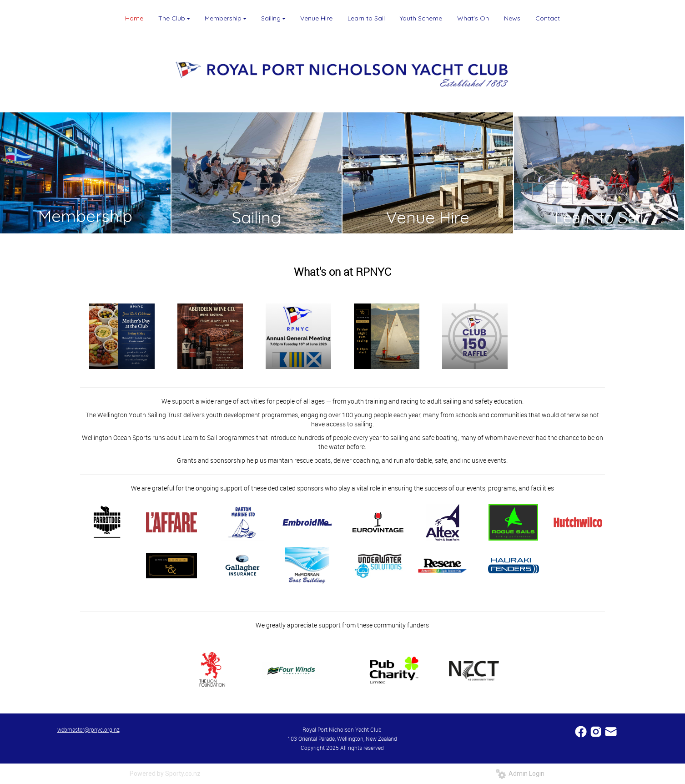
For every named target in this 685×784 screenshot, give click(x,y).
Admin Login (520, 774)
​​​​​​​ (611, 731)
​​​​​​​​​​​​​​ (582, 731)
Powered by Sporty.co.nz (165, 774)
